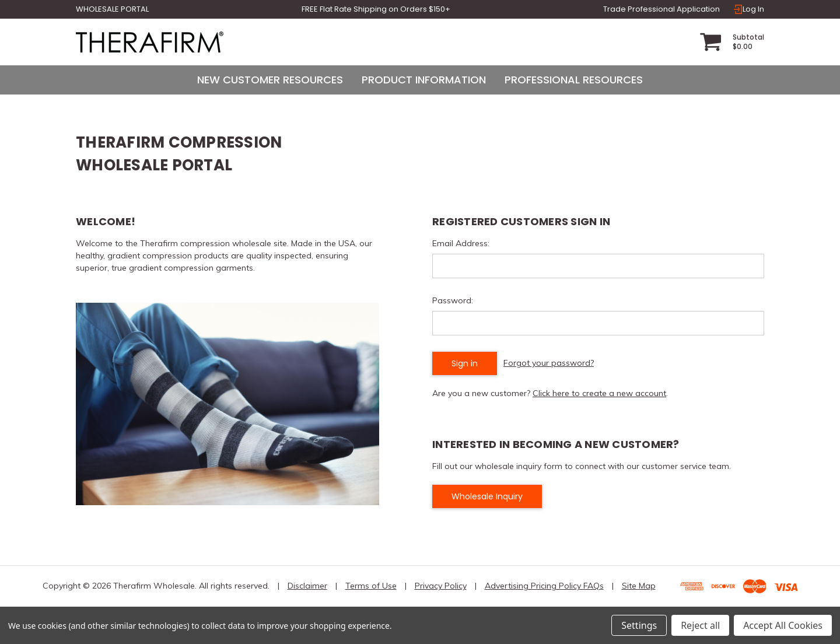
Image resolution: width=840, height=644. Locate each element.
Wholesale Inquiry (487, 496)
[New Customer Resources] (270, 80)
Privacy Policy (441, 586)
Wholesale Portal (112, 9)
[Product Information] (424, 80)
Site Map (639, 586)
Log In (749, 9)
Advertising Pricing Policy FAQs (544, 586)
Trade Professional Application (661, 9)
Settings (639, 625)
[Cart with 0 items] (732, 42)
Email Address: (461, 243)
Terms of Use (371, 586)
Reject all (700, 625)
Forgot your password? (549, 363)
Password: (453, 300)
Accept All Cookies (783, 625)
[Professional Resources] (574, 80)
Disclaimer (307, 586)
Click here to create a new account (599, 393)
